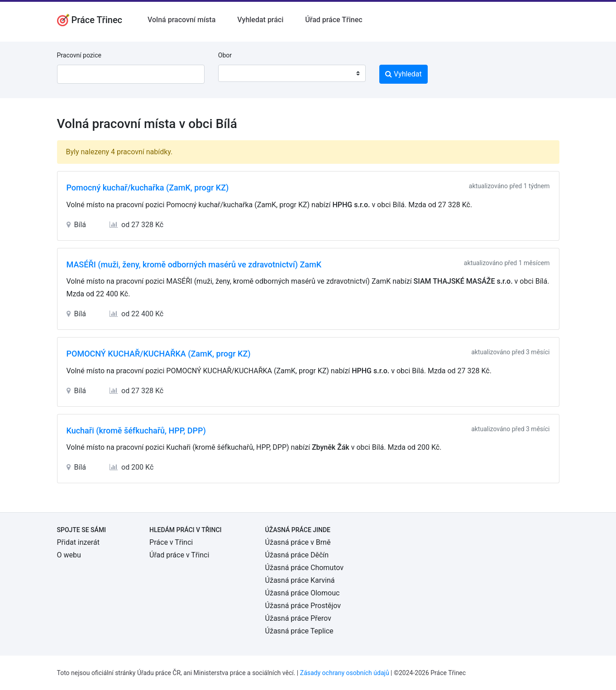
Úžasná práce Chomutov (304, 568)
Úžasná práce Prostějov (303, 606)
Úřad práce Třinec (334, 20)
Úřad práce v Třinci (179, 555)
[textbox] (237, 73)
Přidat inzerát (78, 542)
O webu (69, 555)
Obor (225, 55)
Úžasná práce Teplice (299, 631)
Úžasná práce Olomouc (303, 593)
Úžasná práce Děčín (297, 555)
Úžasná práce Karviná (300, 580)
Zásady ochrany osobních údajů (345, 673)
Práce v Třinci (171, 542)
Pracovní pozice (79, 55)
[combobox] (292, 73)
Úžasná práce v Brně (298, 542)
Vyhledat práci (260, 20)
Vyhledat (404, 74)
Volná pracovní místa (181, 20)
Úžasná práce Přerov (298, 618)
